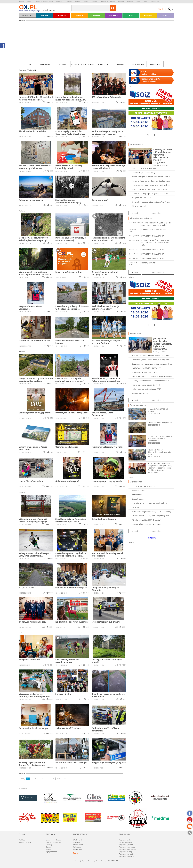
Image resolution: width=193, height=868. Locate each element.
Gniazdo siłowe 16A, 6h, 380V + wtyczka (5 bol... (151, 516)
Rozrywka (148, 15)
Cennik (48, 847)
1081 (59, 779)
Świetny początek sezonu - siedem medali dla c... (152, 381)
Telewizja (79, 15)
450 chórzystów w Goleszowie (144, 168)
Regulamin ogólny (125, 840)
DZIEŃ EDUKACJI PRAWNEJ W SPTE (146, 372)
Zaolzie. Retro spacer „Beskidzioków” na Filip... (151, 202)
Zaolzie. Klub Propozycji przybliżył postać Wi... (150, 194)
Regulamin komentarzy (127, 847)
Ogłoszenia (114, 15)
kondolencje (155, 64)
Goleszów (69, 2)
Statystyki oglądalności (54, 842)
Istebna (86, 2)
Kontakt (49, 849)
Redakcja (22, 840)
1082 (65, 779)
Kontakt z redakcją (25, 842)
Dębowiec (59, 2)
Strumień (130, 2)
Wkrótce (45, 15)
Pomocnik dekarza (139, 491)
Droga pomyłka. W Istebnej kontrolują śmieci (150, 189)
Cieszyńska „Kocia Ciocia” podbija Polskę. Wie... (151, 360)
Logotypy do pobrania (53, 840)
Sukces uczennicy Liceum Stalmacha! (147, 385)
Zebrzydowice (155, 2)
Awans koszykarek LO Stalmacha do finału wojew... (152, 376)
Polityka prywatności (126, 842)
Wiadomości (27, 15)
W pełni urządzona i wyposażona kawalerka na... (152, 503)
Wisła (145, 2)
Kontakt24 (62, 15)
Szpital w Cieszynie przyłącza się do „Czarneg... (151, 181)
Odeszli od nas (138, 64)
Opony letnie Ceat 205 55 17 (143, 486)
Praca (131, 15)
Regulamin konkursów (127, 854)
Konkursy (166, 15)
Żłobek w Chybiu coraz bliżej (143, 173)
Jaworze (103, 2)
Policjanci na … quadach (142, 198)
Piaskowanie (137, 495)
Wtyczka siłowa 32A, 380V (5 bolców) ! (147, 520)
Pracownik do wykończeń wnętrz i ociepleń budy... (152, 512)
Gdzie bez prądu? (139, 206)
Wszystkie (28, 64)
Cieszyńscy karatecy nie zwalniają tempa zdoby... (152, 364)
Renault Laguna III (139, 499)
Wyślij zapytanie (52, 852)
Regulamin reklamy (126, 852)
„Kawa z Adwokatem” (140, 393)
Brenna (21, 2)
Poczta (76, 853)
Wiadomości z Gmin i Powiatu (83, 64)
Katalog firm (96, 15)
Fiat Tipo (135, 507)
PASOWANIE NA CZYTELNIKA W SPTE (147, 368)
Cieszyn (37, 2)
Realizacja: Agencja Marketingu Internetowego (96, 861)
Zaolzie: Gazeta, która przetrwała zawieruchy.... (151, 185)
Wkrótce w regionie (141, 218)
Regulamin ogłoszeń (126, 845)
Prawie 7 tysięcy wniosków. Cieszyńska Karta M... (152, 177)
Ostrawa (112, 2)
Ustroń (138, 2)
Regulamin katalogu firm (127, 849)
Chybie (29, 2)
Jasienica (95, 2)
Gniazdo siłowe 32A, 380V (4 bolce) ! (146, 524)
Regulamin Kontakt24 (126, 856)
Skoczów (121, 2)
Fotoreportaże (103, 64)
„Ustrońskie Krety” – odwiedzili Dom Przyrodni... (151, 355)
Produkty (49, 845)
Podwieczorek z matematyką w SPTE (146, 389)
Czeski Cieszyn (48, 2)
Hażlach (78, 2)
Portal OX (151, 538)
